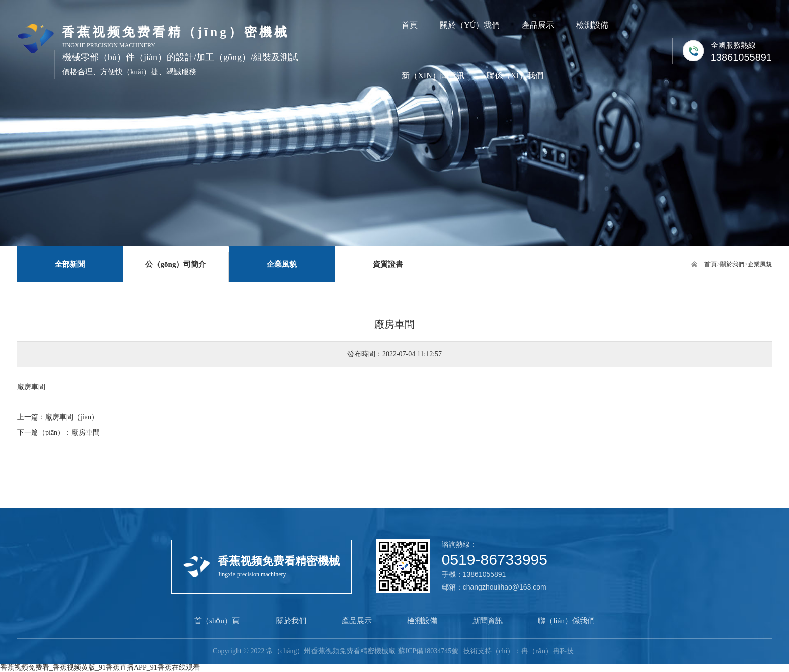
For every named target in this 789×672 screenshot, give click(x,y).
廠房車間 (86, 432)
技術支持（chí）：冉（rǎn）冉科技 (519, 651)
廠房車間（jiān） (72, 417)
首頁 (711, 264)
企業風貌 (760, 264)
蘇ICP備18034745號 (428, 651)
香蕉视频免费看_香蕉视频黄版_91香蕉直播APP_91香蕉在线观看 (100, 668)
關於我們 (732, 264)
